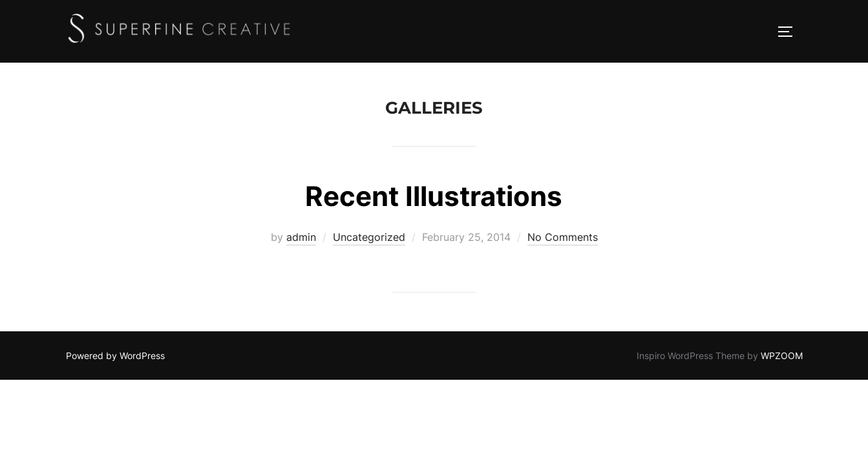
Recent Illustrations (434, 197)
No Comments (563, 238)
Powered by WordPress (115, 356)
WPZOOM (782, 356)
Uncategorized (369, 238)
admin (301, 238)
